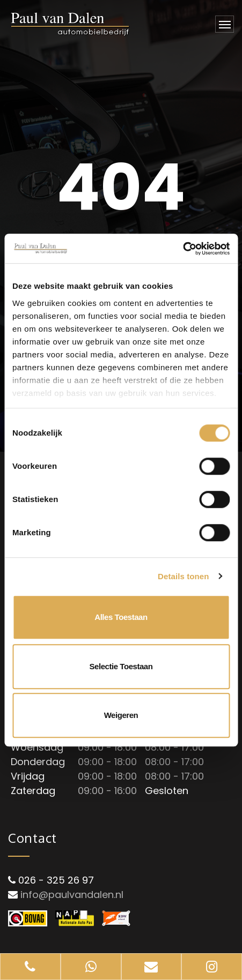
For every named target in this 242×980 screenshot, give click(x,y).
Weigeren (121, 715)
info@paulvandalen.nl (72, 895)
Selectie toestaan (121, 666)
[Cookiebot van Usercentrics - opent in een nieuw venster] (183, 249)
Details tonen (183, 576)
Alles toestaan (121, 617)
